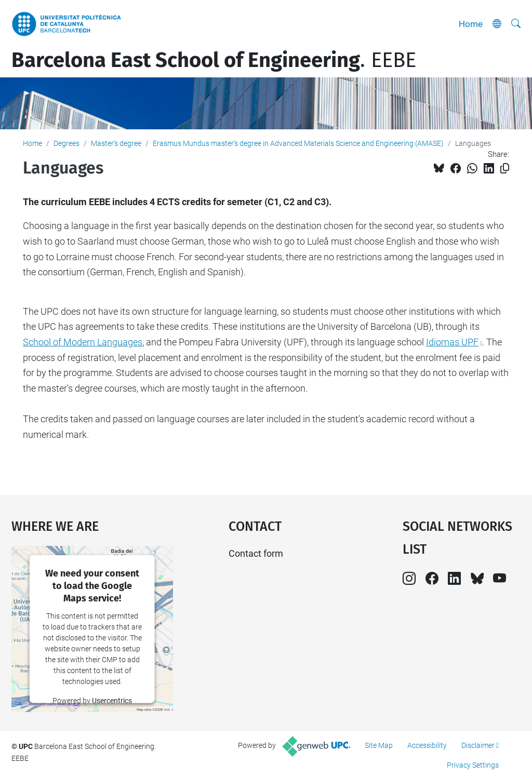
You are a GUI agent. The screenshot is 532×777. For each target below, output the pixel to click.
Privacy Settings (473, 765)
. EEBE (214, 60)
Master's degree (116, 143)
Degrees (66, 143)
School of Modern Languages (83, 342)
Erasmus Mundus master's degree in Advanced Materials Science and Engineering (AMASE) (298, 143)
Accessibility (427, 745)
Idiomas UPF (452, 342)
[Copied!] (505, 169)
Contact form (256, 553)
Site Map (379, 745)
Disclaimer (478, 745)
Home (471, 24)
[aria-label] (516, 24)
